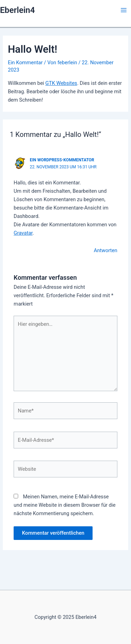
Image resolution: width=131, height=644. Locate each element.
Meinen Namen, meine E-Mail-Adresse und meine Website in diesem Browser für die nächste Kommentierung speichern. (65, 505)
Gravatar (23, 233)
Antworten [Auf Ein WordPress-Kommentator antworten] (105, 250)
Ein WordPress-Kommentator (62, 160)
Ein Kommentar (25, 63)
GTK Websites (61, 83)
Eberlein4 (17, 10)
